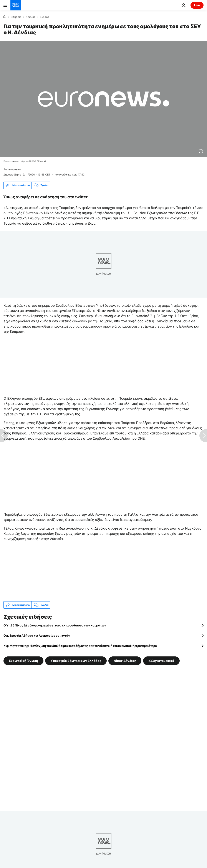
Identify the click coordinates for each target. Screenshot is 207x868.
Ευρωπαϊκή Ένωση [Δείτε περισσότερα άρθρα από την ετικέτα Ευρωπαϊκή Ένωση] (23, 661)
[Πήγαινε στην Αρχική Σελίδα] (16, 5)
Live (197, 5)
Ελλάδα (45, 17)
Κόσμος (31, 17)
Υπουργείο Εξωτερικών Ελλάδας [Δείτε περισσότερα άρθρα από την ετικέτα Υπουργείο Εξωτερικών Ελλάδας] (76, 661)
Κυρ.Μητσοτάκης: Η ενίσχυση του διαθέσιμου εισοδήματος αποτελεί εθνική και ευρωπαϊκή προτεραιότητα (80, 646)
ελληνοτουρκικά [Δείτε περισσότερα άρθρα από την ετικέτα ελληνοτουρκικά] (161, 661)
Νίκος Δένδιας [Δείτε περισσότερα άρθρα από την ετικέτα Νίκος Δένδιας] (125, 661)
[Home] (5, 17)
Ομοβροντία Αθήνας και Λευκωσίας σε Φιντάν (37, 635)
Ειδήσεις (16, 17)
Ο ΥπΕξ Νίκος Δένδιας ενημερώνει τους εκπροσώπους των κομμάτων (55, 625)
